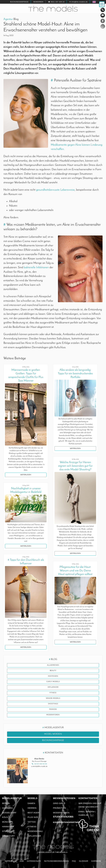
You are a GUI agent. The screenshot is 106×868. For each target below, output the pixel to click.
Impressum (11, 861)
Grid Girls (59, 803)
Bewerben (38, 2)
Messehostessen (64, 798)
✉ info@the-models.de (79, 2)
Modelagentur (12, 798)
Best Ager (34, 813)
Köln (5, 817)
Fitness (53, 693)
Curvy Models (53, 682)
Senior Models (53, 698)
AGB (22, 861)
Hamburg (7, 808)
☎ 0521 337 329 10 (56, 2)
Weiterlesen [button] (26, 475)
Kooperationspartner (66, 822)
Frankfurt (8, 836)
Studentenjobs (63, 817)
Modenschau (35, 831)
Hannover (8, 827)
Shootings (53, 704)
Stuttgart (8, 831)
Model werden (53, 734)
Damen (31, 803)
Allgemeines (53, 665)
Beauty (53, 671)
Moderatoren (53, 715)
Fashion (53, 709)
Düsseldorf (9, 813)
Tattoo (32, 822)
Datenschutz (34, 861)
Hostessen (53, 676)
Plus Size (33, 817)
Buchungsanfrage (19, 2)
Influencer (53, 687)
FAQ (74, 861)
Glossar (84, 861)
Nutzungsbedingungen (56, 861)
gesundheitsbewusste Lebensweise (55, 190)
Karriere (96, 861)
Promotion (59, 808)
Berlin (6, 803)
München (7, 822)
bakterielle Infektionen (36, 267)
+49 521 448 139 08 (40, 764)
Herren (32, 808)
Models (33, 798)
